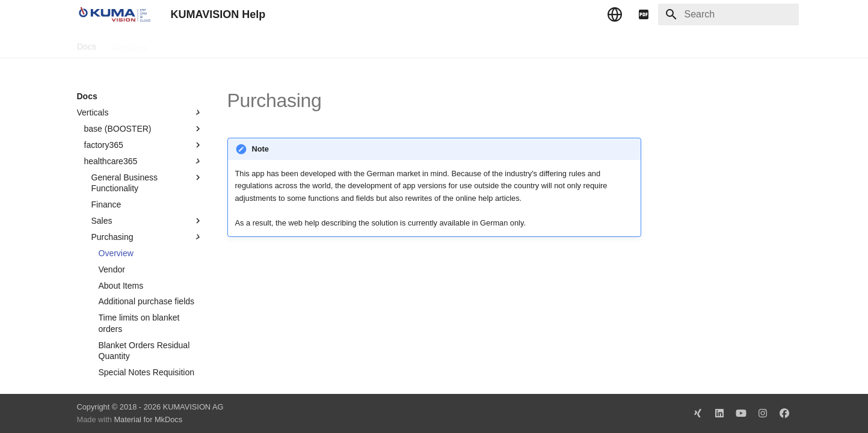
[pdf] (644, 14)
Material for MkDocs (148, 419)
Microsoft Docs (250, 44)
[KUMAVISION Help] (114, 14)
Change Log (185, 44)
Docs (87, 44)
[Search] (728, 14)
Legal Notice (316, 44)
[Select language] (615, 14)
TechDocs (128, 44)
